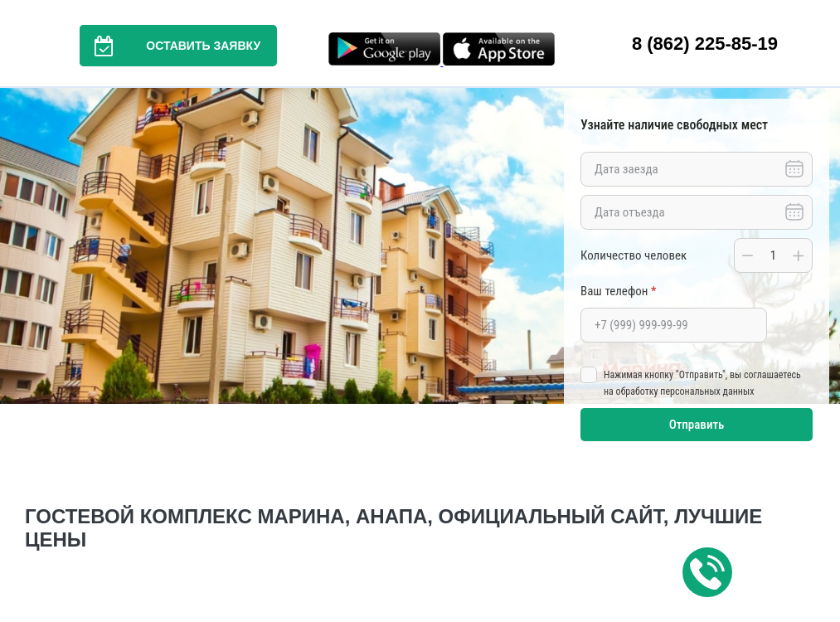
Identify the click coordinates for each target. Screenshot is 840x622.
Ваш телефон (618, 291)
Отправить (697, 425)
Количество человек (634, 255)
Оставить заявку (170, 46)
